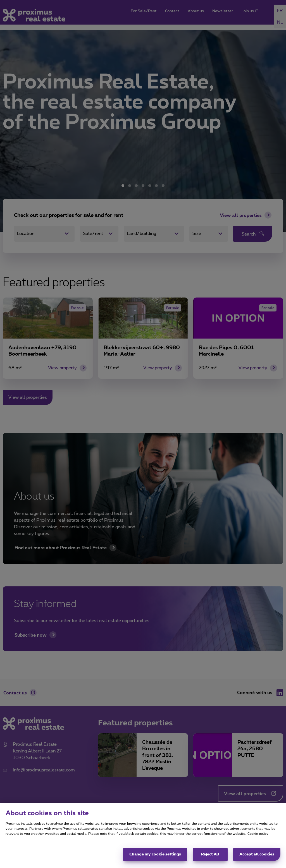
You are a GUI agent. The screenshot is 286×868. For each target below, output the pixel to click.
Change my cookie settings (155, 854)
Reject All (210, 854)
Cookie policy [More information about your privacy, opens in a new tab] (258, 834)
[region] (143, 835)
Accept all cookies (257, 854)
